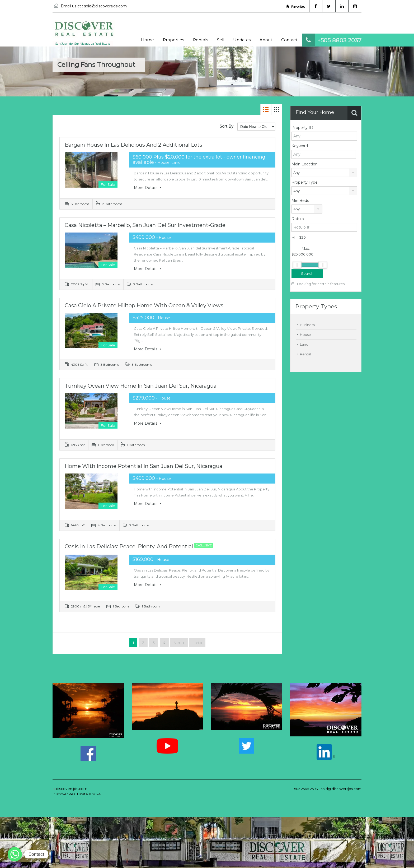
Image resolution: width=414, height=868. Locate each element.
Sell (221, 40)
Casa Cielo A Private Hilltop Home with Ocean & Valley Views (144, 305)
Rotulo (298, 219)
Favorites (295, 6)
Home (147, 40)
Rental (305, 354)
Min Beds (300, 201)
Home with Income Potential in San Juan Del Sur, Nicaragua (144, 466)
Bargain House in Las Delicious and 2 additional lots (133, 145)
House (305, 335)
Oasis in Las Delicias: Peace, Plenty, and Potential (140, 546)
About (266, 40)
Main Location (305, 164)
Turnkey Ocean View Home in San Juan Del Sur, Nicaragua (141, 386)
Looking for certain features (318, 284)
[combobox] (324, 173)
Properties (173, 40)
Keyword (300, 146)
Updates (242, 40)
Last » (197, 643)
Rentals (201, 40)
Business (307, 325)
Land (304, 344)
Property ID (302, 128)
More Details (147, 188)
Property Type (305, 182)
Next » (179, 643)
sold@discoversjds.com (105, 6)
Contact (289, 40)
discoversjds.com (72, 789)
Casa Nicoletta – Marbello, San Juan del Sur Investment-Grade (145, 225)
